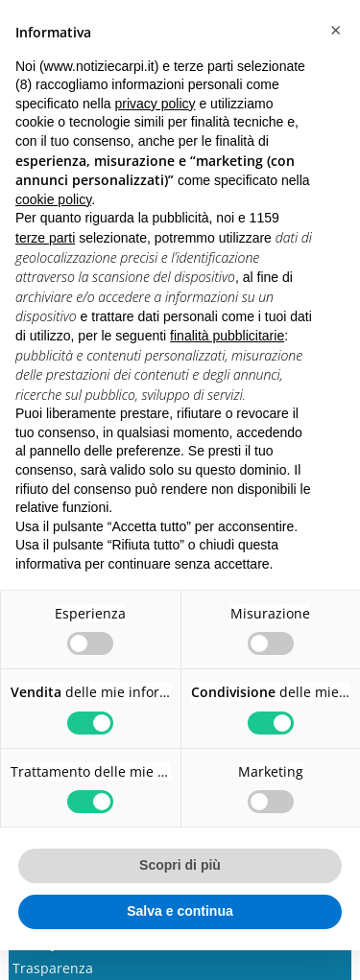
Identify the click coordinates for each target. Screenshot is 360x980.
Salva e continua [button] (180, 911)
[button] (335, 31)
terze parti (45, 238)
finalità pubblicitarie (227, 336)
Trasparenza (53, 968)
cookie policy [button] (53, 199)
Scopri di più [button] (180, 865)
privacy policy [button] (156, 104)
